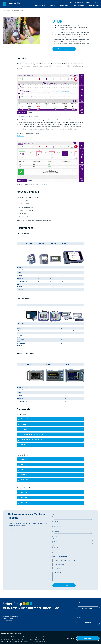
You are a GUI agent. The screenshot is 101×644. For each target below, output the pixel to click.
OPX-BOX (24, 459)
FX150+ (24, 464)
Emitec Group (17, 604)
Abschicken (64, 585)
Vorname (57, 521)
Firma (56, 516)
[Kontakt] (88, 623)
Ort (55, 542)
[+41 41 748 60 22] (88, 608)
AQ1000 (24, 492)
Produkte (8, 11)
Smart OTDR (25, 419)
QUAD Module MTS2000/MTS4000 (32, 440)
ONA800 (24, 445)
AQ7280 (24, 503)
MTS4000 (24, 429)
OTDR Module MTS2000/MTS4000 (32, 434)
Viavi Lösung (21, 136)
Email (56, 552)
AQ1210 (24, 497)
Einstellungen (71, 638)
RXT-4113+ (25, 480)
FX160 (23, 470)
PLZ (55, 537)
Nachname (57, 526)
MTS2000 (24, 424)
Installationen (15, 11)
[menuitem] (40, 5)
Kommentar (58, 572)
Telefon (56, 547)
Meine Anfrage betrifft (60, 557)
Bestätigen (88, 639)
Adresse (56, 532)
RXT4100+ (25, 475)
